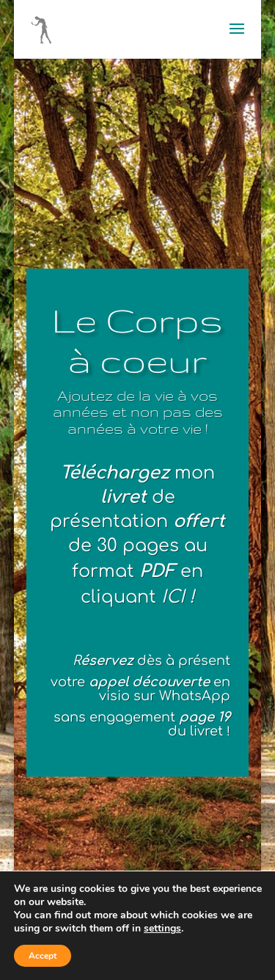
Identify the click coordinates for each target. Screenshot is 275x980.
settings (162, 929)
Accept (43, 956)
